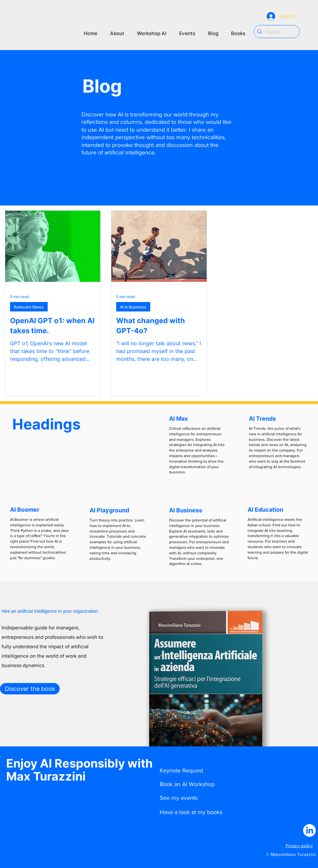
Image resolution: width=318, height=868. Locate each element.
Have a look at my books (191, 812)
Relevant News (29, 307)
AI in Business (133, 307)
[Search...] (276, 32)
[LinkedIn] (309, 830)
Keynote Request (181, 770)
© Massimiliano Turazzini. (291, 854)
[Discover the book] (30, 689)
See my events (179, 798)
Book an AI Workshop (187, 784)
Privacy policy (299, 846)
